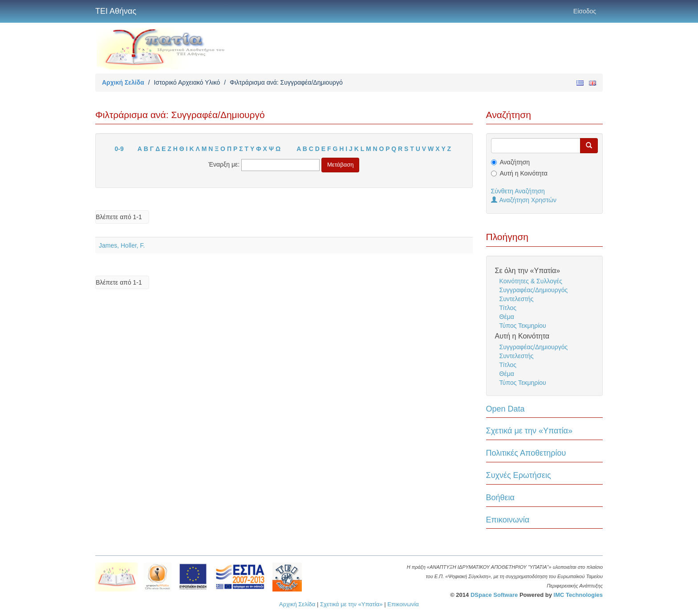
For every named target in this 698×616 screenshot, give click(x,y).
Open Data (505, 409)
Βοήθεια (500, 498)
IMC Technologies (578, 595)
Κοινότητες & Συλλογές (531, 281)
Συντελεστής (517, 299)
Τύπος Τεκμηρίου (523, 326)
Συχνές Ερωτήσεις (519, 475)
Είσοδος (585, 11)
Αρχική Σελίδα (123, 82)
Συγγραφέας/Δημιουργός (534, 290)
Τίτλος (508, 308)
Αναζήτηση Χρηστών (524, 200)
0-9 (119, 149)
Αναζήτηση (515, 162)
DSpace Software (494, 595)
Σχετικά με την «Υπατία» (530, 431)
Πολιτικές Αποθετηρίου (526, 453)
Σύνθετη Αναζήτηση (518, 191)
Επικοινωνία (508, 520)
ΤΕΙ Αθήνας (116, 11)
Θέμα (507, 317)
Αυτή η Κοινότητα (524, 173)
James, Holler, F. (122, 245)
